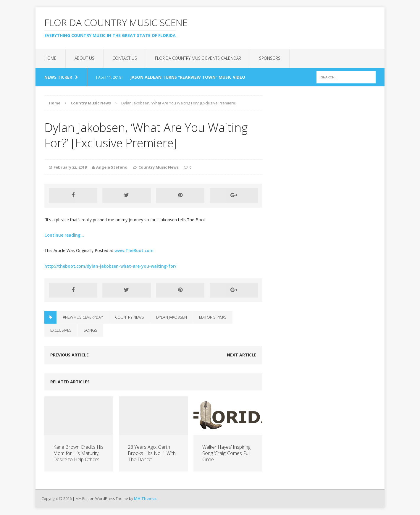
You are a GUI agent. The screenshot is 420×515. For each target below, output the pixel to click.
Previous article (70, 355)
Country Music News (159, 167)
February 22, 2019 (70, 167)
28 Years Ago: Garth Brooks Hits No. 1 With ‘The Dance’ (152, 453)
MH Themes (145, 498)
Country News (130, 317)
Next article (242, 355)
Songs (91, 330)
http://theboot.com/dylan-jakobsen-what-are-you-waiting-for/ (110, 266)
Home (50, 58)
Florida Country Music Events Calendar (198, 58)
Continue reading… (64, 235)
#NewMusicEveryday (83, 317)
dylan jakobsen (172, 317)
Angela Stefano (112, 167)
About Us (84, 58)
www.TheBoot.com (134, 250)
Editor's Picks (213, 317)
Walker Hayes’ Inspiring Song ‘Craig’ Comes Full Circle (226, 453)
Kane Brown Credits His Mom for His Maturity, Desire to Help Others (78, 453)
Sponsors (270, 58)
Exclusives (61, 330)
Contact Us (125, 58)
